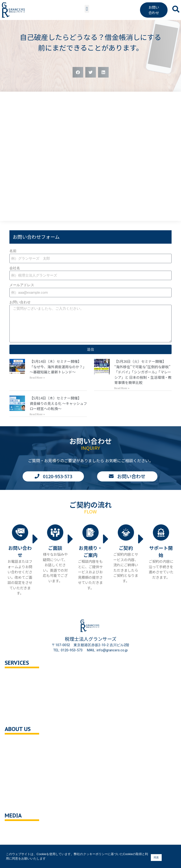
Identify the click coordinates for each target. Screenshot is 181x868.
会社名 (15, 268)
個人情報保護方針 (24, 783)
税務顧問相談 (20, 677)
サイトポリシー (22, 803)
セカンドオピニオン (25, 686)
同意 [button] (156, 857)
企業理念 (16, 753)
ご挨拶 (15, 763)
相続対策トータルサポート (31, 697)
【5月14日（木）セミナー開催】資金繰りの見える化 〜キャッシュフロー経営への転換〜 (58, 403)
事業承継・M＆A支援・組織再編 (35, 706)
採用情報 (16, 773)
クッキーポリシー (24, 793)
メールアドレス (22, 285)
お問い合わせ (20, 302)
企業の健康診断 (22, 717)
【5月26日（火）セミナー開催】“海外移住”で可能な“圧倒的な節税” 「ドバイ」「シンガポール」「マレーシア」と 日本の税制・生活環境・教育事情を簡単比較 (143, 372)
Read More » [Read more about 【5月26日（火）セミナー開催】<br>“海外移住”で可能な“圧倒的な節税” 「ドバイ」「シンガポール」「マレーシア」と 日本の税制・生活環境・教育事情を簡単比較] (122, 388)
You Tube (17, 829)
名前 (13, 251)
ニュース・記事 (22, 839)
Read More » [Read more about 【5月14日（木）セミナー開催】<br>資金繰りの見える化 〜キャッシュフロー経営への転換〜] (37, 414)
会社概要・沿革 (22, 743)
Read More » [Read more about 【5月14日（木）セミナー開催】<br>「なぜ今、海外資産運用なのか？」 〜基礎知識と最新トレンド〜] (37, 378)
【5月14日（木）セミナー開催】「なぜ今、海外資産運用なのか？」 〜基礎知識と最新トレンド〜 (58, 367)
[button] (87, 9)
